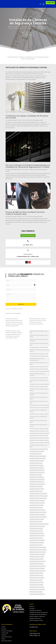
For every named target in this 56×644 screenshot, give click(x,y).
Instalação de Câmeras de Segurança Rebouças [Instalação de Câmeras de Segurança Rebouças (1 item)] (39, 384)
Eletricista (32, 606)
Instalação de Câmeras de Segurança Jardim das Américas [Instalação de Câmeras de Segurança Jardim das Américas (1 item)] (39, 340)
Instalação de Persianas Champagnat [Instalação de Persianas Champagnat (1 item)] (37, 515)
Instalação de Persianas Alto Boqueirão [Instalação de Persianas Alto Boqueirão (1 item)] (38, 456)
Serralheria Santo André (12, 319)
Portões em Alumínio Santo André (14, 320)
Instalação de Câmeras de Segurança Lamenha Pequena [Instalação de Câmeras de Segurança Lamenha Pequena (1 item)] (39, 351)
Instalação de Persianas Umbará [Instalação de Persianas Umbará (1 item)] (36, 585)
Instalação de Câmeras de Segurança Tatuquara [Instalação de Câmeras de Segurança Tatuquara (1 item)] (40, 433)
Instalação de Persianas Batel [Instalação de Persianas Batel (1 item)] (36, 475)
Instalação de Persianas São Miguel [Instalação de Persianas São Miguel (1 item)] (37, 568)
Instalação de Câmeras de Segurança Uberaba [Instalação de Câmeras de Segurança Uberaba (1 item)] (39, 438)
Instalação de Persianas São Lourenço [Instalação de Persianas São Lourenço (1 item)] (38, 566)
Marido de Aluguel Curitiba (14, 120)
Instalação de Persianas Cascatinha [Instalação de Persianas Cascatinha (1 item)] (37, 503)
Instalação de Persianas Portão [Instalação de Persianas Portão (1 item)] (36, 538)
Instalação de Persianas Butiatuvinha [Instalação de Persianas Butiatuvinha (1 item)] (37, 484)
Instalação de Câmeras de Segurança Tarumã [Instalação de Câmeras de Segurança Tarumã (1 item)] (39, 431)
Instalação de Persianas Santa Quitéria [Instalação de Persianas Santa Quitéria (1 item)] (38, 552)
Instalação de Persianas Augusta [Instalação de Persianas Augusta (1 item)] (36, 465)
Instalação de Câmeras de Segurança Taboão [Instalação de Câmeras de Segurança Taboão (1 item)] (39, 429)
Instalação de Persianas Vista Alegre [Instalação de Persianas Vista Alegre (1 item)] (37, 589)
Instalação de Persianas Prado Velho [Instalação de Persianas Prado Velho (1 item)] (37, 540)
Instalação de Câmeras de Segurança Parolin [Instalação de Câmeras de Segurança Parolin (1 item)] (39, 369)
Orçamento (28, 38)
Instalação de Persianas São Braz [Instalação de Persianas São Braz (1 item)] (37, 559)
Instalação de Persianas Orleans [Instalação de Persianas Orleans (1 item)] (36, 529)
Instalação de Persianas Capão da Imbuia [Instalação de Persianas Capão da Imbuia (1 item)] (38, 498)
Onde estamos (28, 254)
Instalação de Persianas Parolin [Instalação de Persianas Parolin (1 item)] (36, 531)
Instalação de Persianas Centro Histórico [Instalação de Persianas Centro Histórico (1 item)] (38, 512)
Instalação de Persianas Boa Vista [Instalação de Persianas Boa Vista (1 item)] (37, 477)
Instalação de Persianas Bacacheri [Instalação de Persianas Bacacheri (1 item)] (37, 468)
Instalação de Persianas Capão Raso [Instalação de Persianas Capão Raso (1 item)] (37, 501)
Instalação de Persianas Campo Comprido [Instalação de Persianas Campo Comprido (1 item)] (38, 494)
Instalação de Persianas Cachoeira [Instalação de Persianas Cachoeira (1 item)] (37, 489)
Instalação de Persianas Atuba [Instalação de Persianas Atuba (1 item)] (36, 463)
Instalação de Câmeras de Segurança (39, 612)
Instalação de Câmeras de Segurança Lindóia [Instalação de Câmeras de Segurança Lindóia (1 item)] (39, 354)
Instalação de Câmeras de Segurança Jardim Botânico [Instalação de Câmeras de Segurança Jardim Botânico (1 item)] (39, 336)
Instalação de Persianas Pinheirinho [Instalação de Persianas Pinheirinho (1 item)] (37, 536)
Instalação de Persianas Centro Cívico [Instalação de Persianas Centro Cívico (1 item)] (37, 510)
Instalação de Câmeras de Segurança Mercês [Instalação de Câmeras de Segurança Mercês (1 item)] (39, 356)
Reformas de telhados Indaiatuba (14, 333)
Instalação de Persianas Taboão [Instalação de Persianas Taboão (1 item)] (36, 573)
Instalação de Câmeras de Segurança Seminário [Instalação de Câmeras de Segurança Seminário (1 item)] (40, 405)
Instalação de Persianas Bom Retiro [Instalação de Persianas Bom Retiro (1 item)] (37, 480)
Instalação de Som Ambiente (36, 324)
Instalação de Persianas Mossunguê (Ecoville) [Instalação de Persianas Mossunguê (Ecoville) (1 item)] (39, 524)
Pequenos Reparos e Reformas (37, 616)
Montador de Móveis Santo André (14, 322)
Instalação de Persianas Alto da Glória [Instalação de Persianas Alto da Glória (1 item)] (38, 458)
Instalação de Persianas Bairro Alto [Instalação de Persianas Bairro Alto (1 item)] (37, 470)
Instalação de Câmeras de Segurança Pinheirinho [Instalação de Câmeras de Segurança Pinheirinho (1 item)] (37, 375)
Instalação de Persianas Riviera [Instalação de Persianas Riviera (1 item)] (36, 545)
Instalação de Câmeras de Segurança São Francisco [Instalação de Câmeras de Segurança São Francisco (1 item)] (38, 411)
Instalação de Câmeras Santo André (14, 324)
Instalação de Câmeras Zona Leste (38, 320)
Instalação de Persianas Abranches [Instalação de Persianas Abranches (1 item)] (37, 451)
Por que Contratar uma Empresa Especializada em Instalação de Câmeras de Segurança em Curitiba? (28, 166)
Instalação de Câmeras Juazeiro (13, 334)
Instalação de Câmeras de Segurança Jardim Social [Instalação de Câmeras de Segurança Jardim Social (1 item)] (39, 344)
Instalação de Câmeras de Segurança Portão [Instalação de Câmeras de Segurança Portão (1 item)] (39, 378)
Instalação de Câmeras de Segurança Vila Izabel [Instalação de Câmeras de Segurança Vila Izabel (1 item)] (40, 443)
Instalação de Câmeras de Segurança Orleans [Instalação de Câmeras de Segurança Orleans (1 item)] (39, 367)
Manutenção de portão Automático (38, 319)
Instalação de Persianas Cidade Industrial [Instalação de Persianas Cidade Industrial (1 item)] (38, 517)
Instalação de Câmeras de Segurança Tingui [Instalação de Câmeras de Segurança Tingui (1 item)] (39, 436)
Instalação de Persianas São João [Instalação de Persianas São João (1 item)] (36, 564)
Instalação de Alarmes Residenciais (38, 614)
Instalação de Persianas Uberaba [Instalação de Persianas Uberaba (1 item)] (37, 582)
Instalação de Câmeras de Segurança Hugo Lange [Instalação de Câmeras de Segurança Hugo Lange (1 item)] (39, 332)
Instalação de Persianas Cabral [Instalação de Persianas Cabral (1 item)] (36, 487)
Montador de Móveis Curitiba (13, 331)
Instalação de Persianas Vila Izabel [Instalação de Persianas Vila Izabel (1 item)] (37, 587)
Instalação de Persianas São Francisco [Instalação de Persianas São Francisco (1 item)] (38, 561)
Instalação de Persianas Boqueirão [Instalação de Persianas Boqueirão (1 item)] (37, 482)
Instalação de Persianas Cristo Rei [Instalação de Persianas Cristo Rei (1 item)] (37, 519)
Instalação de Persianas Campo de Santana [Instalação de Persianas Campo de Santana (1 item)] (39, 496)
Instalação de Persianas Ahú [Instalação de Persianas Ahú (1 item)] (36, 454)
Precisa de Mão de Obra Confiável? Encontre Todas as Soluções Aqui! (25, 213)
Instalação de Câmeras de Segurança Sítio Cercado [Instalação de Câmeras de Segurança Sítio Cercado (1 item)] (38, 425)
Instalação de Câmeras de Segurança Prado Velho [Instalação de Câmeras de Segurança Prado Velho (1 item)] (39, 381)
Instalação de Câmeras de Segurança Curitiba (28, 25)
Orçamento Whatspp (29, 236)
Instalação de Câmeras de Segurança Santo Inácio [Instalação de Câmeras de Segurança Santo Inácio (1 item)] (39, 402)
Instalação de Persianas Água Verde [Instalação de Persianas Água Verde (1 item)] (37, 594)
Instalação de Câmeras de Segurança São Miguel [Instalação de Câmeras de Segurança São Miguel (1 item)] (38, 421)
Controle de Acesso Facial (35, 322)
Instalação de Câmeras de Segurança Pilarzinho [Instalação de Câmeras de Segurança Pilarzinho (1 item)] (40, 371)
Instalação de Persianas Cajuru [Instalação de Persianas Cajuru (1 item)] (36, 491)
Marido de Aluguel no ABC (12, 326)
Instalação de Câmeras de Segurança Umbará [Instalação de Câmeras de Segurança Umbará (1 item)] (39, 440)
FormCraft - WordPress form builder (14, 309)
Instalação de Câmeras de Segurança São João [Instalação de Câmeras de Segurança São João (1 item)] (39, 414)
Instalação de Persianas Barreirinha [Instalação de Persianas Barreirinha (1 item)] (37, 472)
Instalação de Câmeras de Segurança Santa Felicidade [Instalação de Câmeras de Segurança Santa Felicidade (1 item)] (39, 394)
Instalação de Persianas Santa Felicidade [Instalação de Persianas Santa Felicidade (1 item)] (38, 550)
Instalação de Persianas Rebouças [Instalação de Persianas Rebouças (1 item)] (37, 543)
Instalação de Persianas (35, 618)
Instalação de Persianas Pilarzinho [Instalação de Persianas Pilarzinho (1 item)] (37, 533)
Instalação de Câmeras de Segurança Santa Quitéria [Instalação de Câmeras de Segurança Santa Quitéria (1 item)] (39, 398)
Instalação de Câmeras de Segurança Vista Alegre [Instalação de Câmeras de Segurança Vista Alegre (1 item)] (38, 446)
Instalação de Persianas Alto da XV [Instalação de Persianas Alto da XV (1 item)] (37, 461)
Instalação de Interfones (35, 610)
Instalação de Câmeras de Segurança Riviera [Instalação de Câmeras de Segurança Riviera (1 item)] (39, 387)
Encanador (32, 608)
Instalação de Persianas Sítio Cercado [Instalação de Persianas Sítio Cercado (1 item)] (37, 571)
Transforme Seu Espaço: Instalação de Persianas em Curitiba (27, 117)
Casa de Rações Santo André (13, 336)
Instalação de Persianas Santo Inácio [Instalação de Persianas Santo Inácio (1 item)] (37, 554)
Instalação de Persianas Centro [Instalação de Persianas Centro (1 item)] (36, 508)
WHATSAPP (51, 3)
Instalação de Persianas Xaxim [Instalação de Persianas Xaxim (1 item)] (36, 592)
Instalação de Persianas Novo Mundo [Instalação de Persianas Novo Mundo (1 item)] (37, 526)
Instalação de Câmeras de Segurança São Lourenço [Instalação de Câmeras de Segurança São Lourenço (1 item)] (38, 417)
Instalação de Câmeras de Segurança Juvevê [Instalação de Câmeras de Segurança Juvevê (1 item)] (39, 347)
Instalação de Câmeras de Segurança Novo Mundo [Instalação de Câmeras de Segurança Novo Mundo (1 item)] (39, 363)
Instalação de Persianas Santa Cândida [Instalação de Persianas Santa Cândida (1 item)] (38, 547)
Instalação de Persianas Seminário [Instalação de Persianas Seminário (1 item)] (37, 557)
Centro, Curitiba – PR (35, 635)
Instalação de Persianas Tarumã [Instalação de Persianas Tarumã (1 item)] (36, 575)
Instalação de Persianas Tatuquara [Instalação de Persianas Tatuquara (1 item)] (37, 578)
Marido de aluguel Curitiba (36, 120)
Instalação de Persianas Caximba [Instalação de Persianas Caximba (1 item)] (37, 505)
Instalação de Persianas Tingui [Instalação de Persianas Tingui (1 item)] (36, 580)
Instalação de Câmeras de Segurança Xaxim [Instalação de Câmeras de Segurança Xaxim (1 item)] (39, 449)
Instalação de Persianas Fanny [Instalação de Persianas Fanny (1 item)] (36, 522)
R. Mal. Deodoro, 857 (35, 633)
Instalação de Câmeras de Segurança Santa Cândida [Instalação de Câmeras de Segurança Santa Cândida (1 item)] (39, 390)
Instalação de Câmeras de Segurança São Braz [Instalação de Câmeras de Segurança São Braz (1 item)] (39, 408)
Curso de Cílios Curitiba (11, 338)
